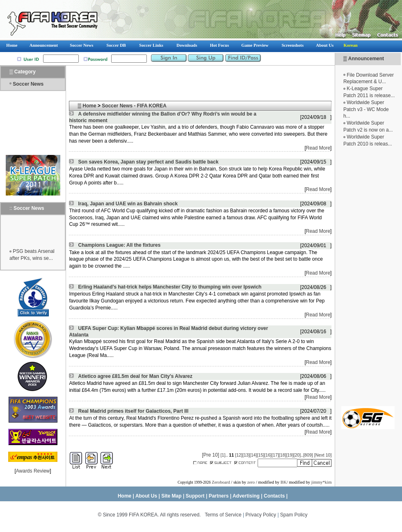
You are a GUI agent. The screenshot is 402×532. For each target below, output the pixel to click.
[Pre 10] (210, 455)
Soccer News (28, 84)
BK (284, 482)
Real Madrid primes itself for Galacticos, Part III (133, 411)
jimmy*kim (322, 482)
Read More (318, 148)
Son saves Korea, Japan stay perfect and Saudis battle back (148, 162)
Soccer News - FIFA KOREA (134, 106)
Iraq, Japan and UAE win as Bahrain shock (128, 204)
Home (89, 106)
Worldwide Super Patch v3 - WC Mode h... (366, 109)
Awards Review (33, 471)
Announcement (366, 59)
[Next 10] (323, 455)
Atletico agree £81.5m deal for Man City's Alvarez (135, 376)
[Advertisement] (368, 277)
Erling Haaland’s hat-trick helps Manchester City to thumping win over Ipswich (170, 287)
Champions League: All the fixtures (119, 245)
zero (251, 482)
